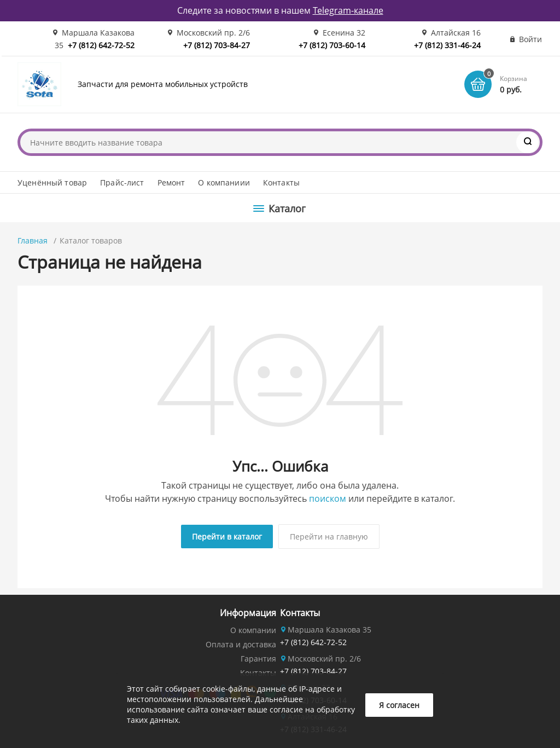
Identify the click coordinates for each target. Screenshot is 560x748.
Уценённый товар (52, 182)
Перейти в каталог (227, 537)
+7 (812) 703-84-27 (217, 45)
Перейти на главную (329, 537)
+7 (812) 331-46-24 (447, 45)
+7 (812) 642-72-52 (101, 45)
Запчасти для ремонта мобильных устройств (163, 84)
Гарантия (258, 659)
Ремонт (171, 182)
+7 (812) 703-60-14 (332, 45)
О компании (253, 630)
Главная (33, 240)
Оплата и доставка (241, 644)
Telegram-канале (348, 10)
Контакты (281, 182)
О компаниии (224, 182)
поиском (328, 498)
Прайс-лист (122, 182)
